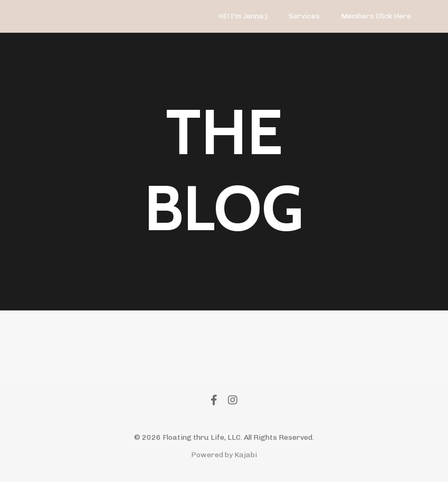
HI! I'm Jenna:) (243, 16)
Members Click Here (376, 16)
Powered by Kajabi (224, 455)
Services (304, 16)
